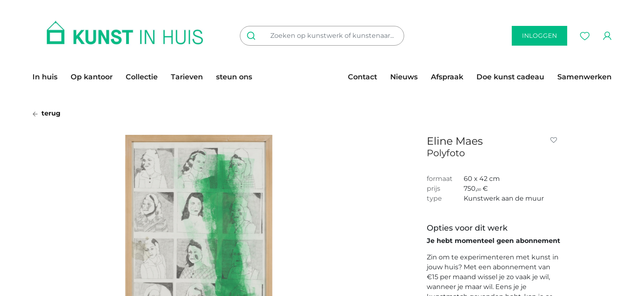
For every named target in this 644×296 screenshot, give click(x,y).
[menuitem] (48, 77)
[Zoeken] (253, 36)
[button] (555, 140)
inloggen (539, 36)
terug (46, 113)
